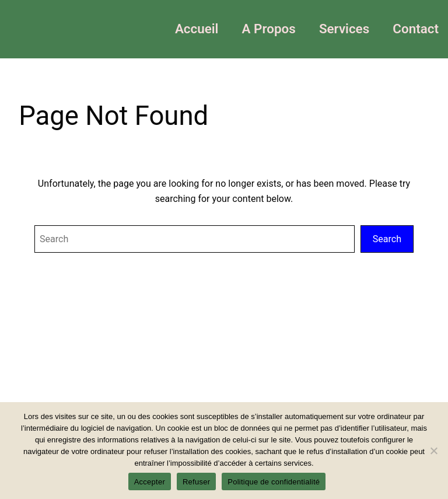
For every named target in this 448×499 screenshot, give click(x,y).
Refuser (196, 482)
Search (387, 239)
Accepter (150, 482)
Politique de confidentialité (274, 482)
